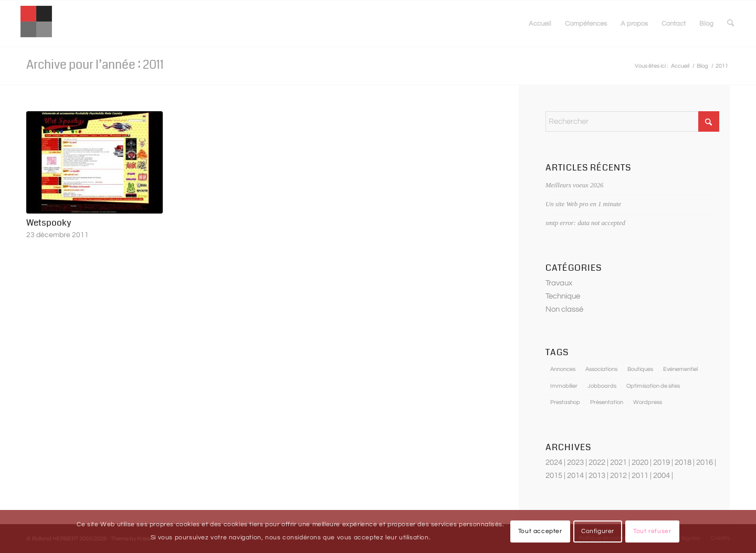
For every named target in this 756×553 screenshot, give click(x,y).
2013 (597, 476)
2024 (554, 462)
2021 (618, 462)
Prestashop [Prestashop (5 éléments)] (565, 402)
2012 (618, 476)
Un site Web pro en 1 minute (583, 204)
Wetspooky (49, 223)
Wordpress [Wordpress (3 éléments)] (648, 402)
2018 (683, 462)
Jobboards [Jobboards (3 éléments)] (602, 386)
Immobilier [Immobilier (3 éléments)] (564, 386)
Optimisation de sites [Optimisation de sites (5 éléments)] (653, 386)
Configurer (598, 531)
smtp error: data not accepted (585, 223)
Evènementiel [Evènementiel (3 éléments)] (680, 369)
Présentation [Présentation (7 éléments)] (607, 402)
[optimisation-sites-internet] (36, 24)
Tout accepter (540, 531)
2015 (554, 476)
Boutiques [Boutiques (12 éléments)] (640, 369)
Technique (563, 296)
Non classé (564, 309)
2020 (640, 462)
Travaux (559, 283)
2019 (661, 462)
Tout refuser (652, 531)
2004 (661, 476)
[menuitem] (540, 24)
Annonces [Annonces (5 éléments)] (563, 369)
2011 (640, 476)
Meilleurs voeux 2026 (574, 185)
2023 (575, 462)
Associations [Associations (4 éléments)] (601, 369)
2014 (575, 476)
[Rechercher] (731, 24)
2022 (597, 462)
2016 (705, 462)
